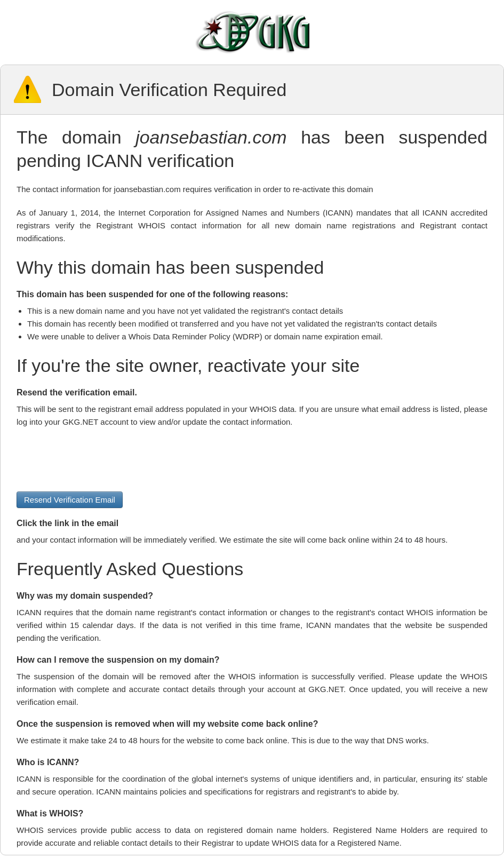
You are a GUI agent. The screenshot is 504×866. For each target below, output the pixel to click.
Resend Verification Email (70, 500)
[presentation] (98, 460)
